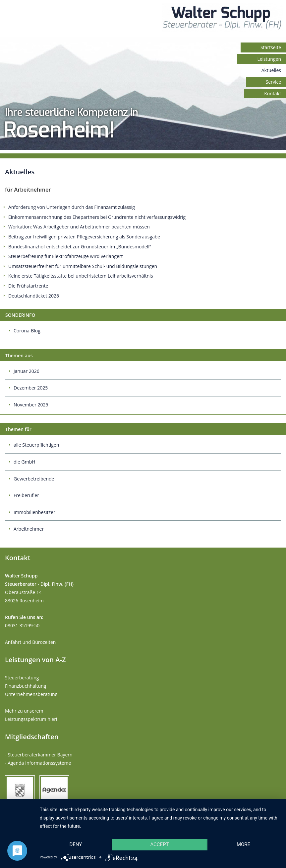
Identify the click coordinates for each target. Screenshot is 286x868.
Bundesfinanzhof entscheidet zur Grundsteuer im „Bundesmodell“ (80, 247)
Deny (76, 844)
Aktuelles (271, 70)
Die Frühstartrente (28, 286)
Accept (159, 844)
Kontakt (273, 93)
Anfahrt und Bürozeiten (30, 642)
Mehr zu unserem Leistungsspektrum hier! (31, 715)
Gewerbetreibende (34, 479)
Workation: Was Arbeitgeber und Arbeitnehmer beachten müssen (79, 227)
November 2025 (31, 405)
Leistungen (269, 59)
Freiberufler (26, 495)
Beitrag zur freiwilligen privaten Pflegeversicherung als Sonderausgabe (84, 237)
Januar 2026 (27, 371)
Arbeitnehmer (29, 529)
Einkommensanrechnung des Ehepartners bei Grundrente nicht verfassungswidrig (97, 217)
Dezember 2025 (31, 388)
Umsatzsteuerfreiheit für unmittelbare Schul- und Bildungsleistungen (83, 266)
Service (273, 82)
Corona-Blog (27, 331)
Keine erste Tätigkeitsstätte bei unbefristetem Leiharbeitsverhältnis (81, 276)
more (243, 844)
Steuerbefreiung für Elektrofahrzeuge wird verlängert (66, 256)
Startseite (271, 47)
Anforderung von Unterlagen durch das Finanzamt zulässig (72, 207)
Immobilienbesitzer (34, 512)
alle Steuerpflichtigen (36, 445)
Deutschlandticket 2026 (34, 296)
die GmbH (25, 462)
